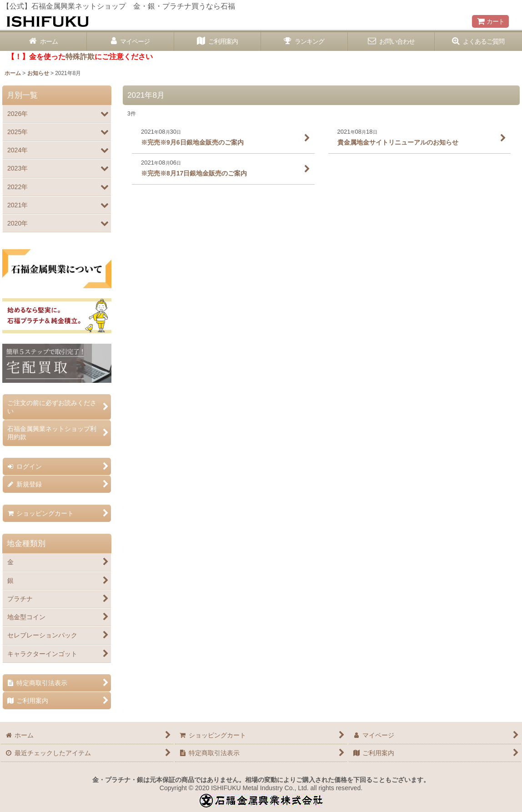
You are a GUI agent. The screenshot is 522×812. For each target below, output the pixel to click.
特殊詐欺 (80, 57)
